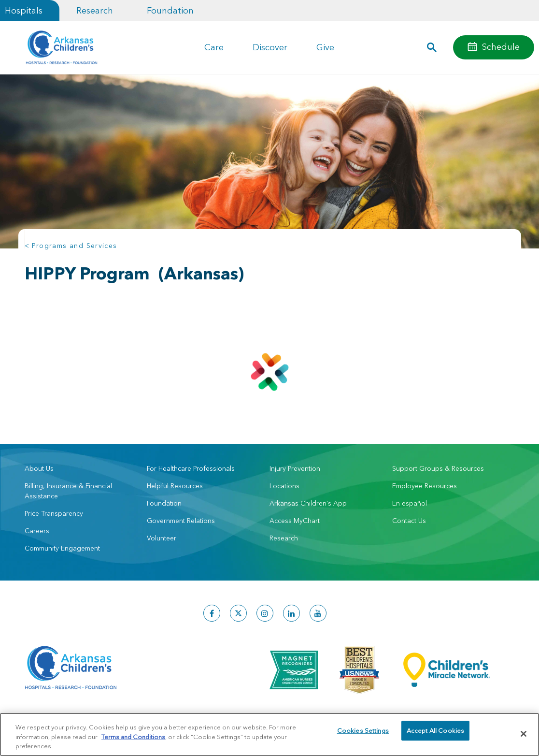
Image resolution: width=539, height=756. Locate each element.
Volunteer (162, 538)
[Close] (524, 734)
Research (95, 10)
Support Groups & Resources (438, 468)
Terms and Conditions (133, 737)
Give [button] (325, 47)
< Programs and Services (71, 246)
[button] (432, 47)
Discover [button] (270, 47)
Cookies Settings (363, 733)
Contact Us (409, 521)
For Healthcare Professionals (191, 468)
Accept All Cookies (435, 733)
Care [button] (214, 47)
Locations (284, 486)
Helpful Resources (175, 486)
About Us (39, 468)
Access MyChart (295, 521)
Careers (37, 531)
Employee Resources (425, 486)
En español (410, 503)
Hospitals (24, 10)
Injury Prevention (295, 468)
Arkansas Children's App (308, 503)
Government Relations (181, 521)
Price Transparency (54, 513)
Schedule (501, 47)
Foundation (170, 10)
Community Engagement (62, 548)
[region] (269, 734)
